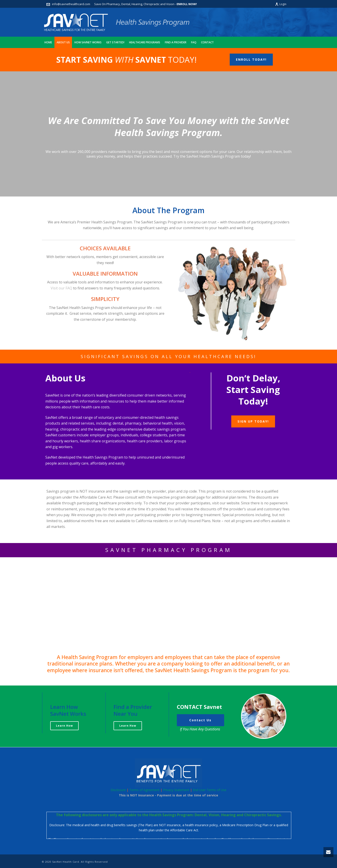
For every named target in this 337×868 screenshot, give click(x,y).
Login (281, 4)
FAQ (194, 42)
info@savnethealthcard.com (71, 4)
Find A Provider (176, 42)
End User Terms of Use (210, 790)
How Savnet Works (88, 42)
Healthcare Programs (145, 42)
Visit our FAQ (61, 288)
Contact (207, 42)
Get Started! (115, 42)
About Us (63, 42)
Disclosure (118, 790)
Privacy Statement (176, 790)
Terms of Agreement (144, 790)
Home (48, 42)
